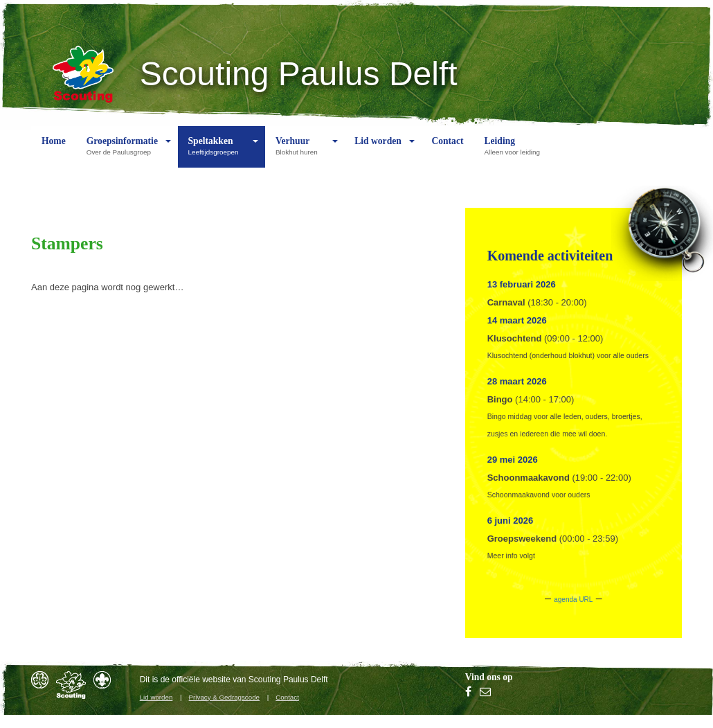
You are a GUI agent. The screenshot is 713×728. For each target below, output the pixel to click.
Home (54, 152)
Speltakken (217, 152)
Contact (447, 152)
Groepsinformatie (122, 152)
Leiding (515, 152)
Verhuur (300, 152)
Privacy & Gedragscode (224, 697)
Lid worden (378, 152)
